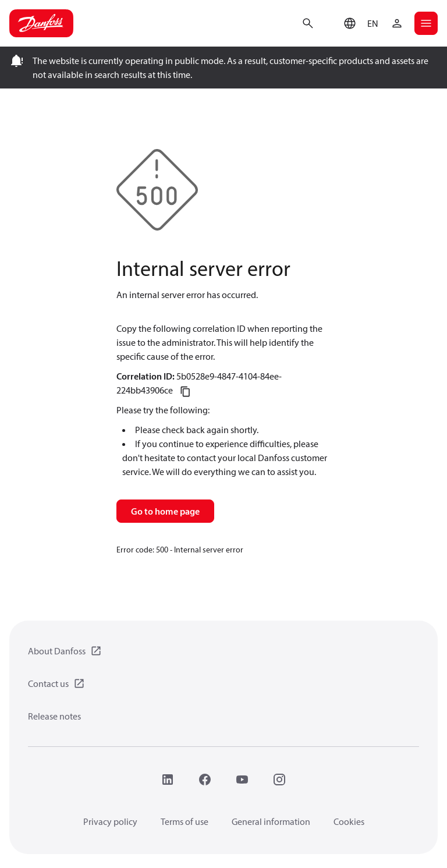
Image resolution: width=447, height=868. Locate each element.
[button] (358, 23)
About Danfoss (57, 651)
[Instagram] (279, 780)
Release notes (54, 716)
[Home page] (41, 23)
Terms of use (185, 821)
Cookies (349, 821)
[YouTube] (242, 780)
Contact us (48, 683)
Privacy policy (110, 821)
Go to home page (165, 511)
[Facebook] (205, 780)
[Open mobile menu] (426, 23)
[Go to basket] (329, 22)
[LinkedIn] (168, 780)
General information (271, 821)
